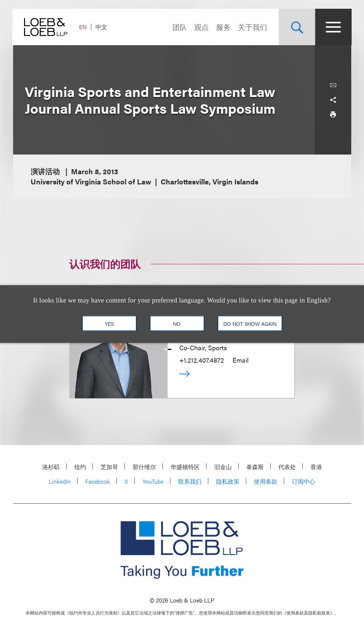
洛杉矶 (51, 467)
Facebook (98, 481)
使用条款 (266, 481)
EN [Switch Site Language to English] (84, 27)
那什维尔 (144, 467)
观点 (201, 27)
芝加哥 (109, 467)
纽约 (80, 467)
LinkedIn (60, 481)
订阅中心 (304, 481)
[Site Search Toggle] (297, 27)
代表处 (287, 467)
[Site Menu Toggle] (333, 27)
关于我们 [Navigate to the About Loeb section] (252, 27)
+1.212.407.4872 (201, 360)
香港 (316, 467)
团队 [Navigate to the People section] (179, 27)
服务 (223, 27)
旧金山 (223, 467)
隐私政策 (228, 481)
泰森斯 (255, 467)
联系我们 (190, 481)
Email (240, 360)
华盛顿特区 (185, 467)
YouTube (153, 481)
